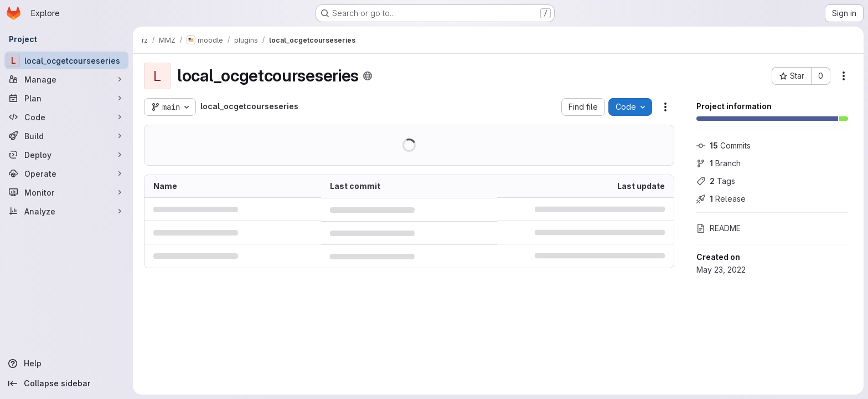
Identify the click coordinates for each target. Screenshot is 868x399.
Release (721, 199)
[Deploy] (66, 155)
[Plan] (66, 98)
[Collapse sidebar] (66, 383)
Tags (716, 181)
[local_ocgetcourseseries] (66, 60)
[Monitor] (66, 192)
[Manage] (66, 79)
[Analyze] (66, 211)
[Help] (66, 364)
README (719, 228)
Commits (724, 145)
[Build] (66, 136)
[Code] (66, 117)
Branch (719, 163)
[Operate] (66, 173)
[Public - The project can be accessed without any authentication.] (368, 76)
